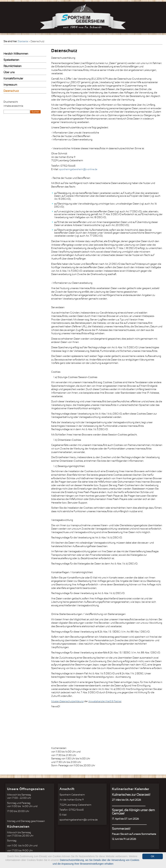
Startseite (23, 41)
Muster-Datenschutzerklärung (67, 701)
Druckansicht (11, 102)
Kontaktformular (13, 79)
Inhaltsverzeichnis (13, 106)
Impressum (10, 85)
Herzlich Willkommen (16, 54)
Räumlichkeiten (13, 66)
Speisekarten (11, 60)
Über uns (9, 72)
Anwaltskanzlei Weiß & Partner (105, 701)
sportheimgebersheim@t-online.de (78, 169)
